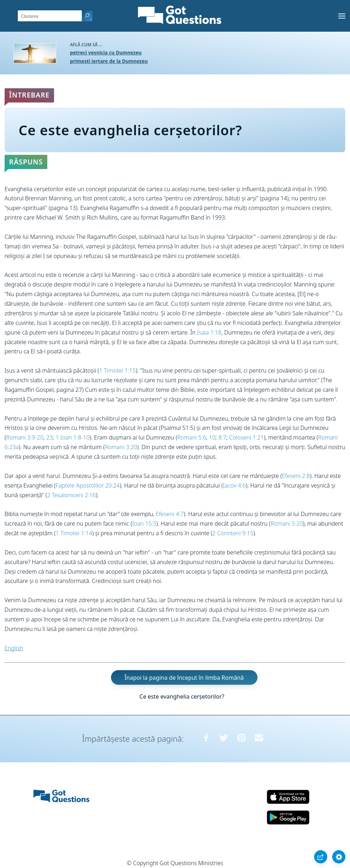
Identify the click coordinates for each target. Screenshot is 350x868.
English (14, 648)
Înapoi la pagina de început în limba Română (184, 677)
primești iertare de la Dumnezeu (109, 61)
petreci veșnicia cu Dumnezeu (106, 52)
